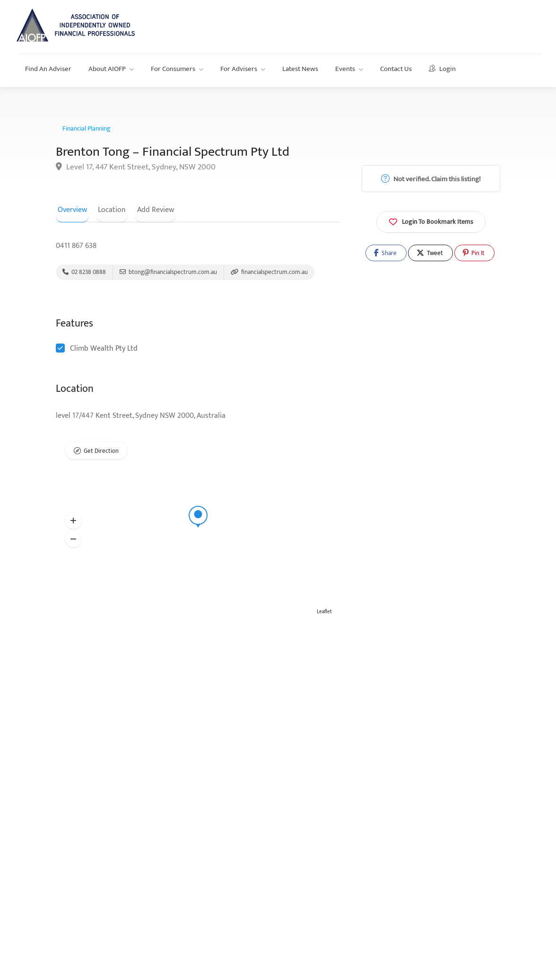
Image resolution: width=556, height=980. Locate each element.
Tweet (430, 253)
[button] (73, 523)
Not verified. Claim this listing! (431, 179)
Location (106, 209)
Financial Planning (87, 129)
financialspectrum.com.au (269, 273)
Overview (70, 209)
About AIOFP (107, 69)
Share (385, 253)
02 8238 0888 (84, 273)
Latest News (300, 69)
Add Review (146, 209)
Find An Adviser (48, 69)
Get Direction (101, 453)
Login (442, 69)
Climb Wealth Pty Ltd (104, 350)
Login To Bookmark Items (431, 221)
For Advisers (239, 69)
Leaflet (324, 614)
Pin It (474, 253)
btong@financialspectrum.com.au (168, 273)
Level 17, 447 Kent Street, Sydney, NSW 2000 (136, 167)
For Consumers (173, 69)
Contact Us (396, 69)
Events (345, 69)
